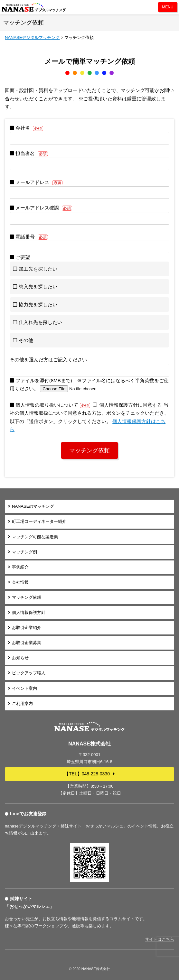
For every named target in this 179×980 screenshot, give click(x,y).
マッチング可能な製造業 (35, 537)
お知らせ (20, 658)
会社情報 (20, 582)
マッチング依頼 (27, 597)
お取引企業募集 (27, 643)
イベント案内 (24, 688)
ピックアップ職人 (29, 673)
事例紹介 (20, 567)
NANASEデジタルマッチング (34, 7)
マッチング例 (24, 552)
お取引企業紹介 (27, 628)
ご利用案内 (22, 703)
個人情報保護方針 (29, 612)
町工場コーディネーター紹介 (39, 521)
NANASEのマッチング (33, 506)
